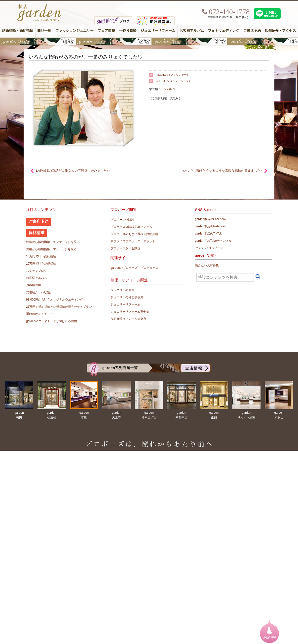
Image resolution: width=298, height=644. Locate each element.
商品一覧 (44, 31)
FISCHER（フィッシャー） (173, 75)
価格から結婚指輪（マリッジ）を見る (51, 249)
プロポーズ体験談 (122, 220)
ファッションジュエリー (74, 31)
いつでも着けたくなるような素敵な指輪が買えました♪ (223, 171)
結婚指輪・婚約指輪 (18, 31)
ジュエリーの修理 (122, 290)
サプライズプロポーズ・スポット (133, 241)
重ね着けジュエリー (39, 314)
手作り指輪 (128, 31)
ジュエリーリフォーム (158, 31)
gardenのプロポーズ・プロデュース (134, 268)
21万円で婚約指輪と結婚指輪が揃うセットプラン (59, 307)
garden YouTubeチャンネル (213, 241)
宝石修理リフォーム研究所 (128, 319)
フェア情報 (106, 31)
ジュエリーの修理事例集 (127, 297)
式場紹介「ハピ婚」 (39, 292)
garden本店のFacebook (211, 219)
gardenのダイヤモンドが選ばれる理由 (52, 321)
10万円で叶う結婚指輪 (41, 264)
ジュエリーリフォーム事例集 (130, 312)
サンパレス (168, 89)
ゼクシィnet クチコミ (209, 248)
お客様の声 (34, 285)
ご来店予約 (252, 31)
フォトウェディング (223, 31)
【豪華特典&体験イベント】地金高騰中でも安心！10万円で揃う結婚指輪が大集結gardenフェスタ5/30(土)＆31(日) (149, 41)
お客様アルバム (192, 31)
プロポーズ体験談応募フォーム (131, 227)
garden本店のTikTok (208, 234)
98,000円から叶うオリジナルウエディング (55, 300)
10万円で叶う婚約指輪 (41, 256)
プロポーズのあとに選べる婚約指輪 (134, 234)
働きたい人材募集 (207, 265)
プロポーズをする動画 (125, 248)
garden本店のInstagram (211, 226)
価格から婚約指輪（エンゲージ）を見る (53, 242)
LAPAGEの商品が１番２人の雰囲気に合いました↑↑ (73, 171)
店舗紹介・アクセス (280, 31)
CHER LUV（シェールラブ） (174, 81)
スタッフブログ (37, 271)
